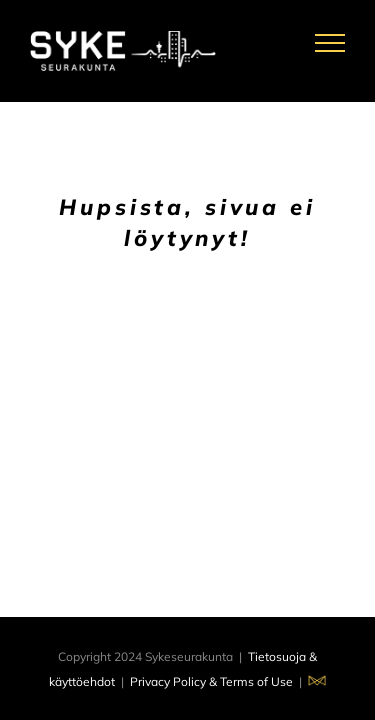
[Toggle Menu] (330, 43)
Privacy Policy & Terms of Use (211, 681)
